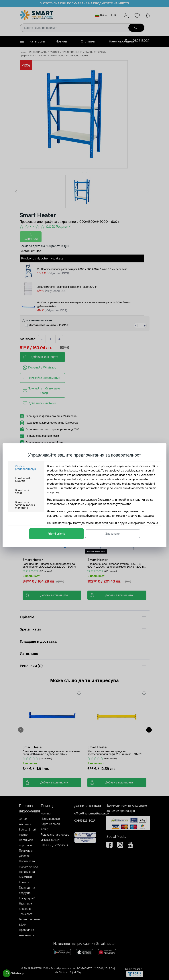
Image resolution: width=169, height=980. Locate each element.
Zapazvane (113, 534)
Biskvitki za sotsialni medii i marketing (25, 505)
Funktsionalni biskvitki (24, 480)
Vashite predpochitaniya (25, 467)
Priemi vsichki (57, 534)
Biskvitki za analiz (22, 492)
